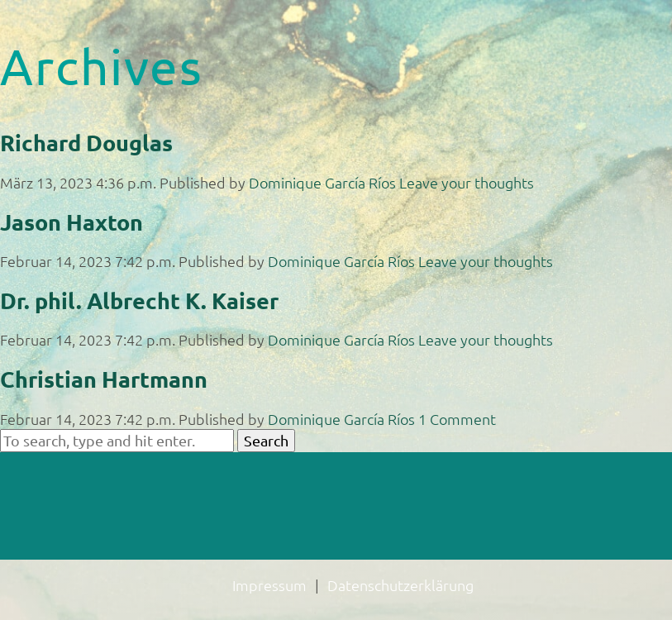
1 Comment (457, 419)
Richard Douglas (86, 142)
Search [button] (266, 440)
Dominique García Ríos (322, 182)
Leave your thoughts (467, 182)
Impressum (269, 585)
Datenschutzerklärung (400, 585)
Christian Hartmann (104, 379)
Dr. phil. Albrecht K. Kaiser (139, 300)
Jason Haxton (71, 222)
